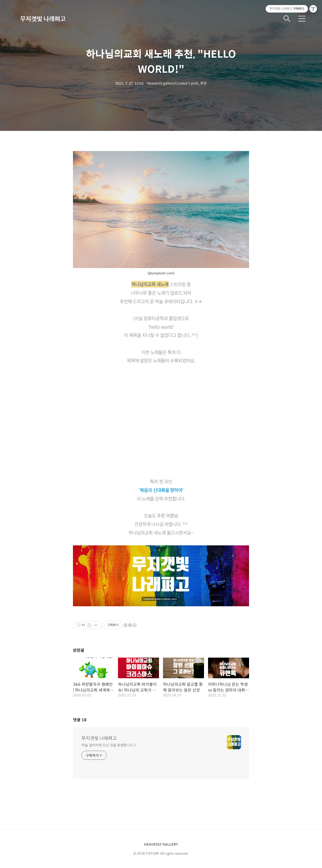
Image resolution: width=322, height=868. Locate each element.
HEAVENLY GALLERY (161, 844)
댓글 (80, 720)
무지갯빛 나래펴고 (43, 19)
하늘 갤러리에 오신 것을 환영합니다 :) (109, 745)
